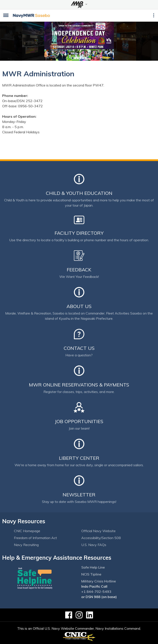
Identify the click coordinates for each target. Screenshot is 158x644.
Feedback (79, 270)
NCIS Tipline (91, 574)
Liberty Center (79, 458)
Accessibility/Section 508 (101, 538)
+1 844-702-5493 (96, 592)
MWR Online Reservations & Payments (79, 385)
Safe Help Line (93, 567)
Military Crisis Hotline (99, 581)
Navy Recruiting (26, 545)
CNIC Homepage (27, 531)
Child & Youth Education (79, 193)
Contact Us (79, 348)
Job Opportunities (79, 421)
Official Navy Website (98, 531)
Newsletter (79, 495)
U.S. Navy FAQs (94, 545)
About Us (79, 306)
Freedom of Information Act (35, 538)
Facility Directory (79, 233)
